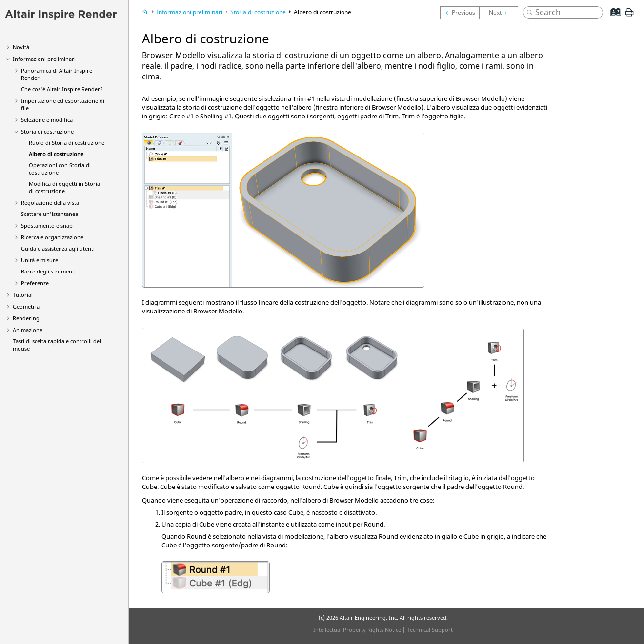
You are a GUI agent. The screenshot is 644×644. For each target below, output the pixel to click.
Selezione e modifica (47, 120)
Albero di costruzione (56, 154)
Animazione (28, 330)
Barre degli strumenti (48, 271)
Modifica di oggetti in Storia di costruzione (64, 187)
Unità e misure (40, 260)
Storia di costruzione (47, 131)
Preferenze (35, 283)
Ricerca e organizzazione (52, 237)
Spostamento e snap (47, 225)
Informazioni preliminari (44, 59)
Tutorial (23, 295)
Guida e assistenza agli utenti (58, 248)
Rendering (26, 318)
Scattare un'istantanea (50, 214)
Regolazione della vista (50, 203)
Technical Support (430, 630)
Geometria (26, 306)
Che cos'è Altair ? (62, 89)
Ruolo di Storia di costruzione (67, 143)
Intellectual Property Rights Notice (357, 630)
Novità (21, 47)
